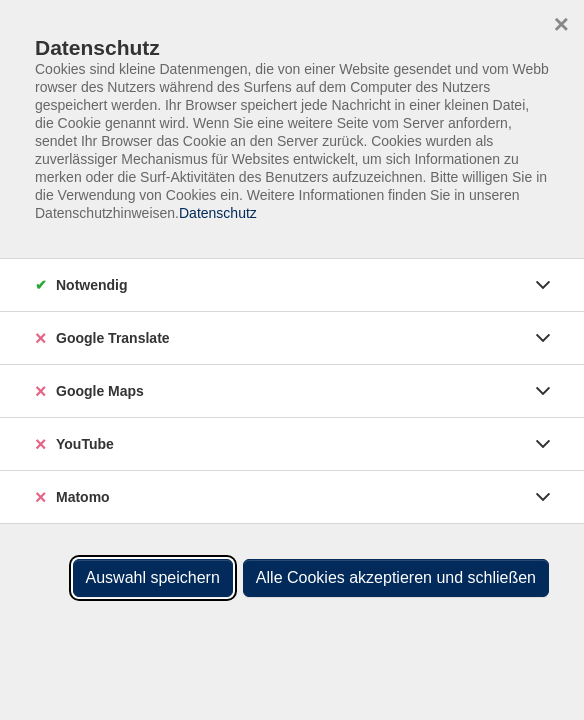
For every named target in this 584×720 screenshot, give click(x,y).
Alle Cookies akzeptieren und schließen (396, 577)
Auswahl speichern (153, 577)
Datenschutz (218, 213)
